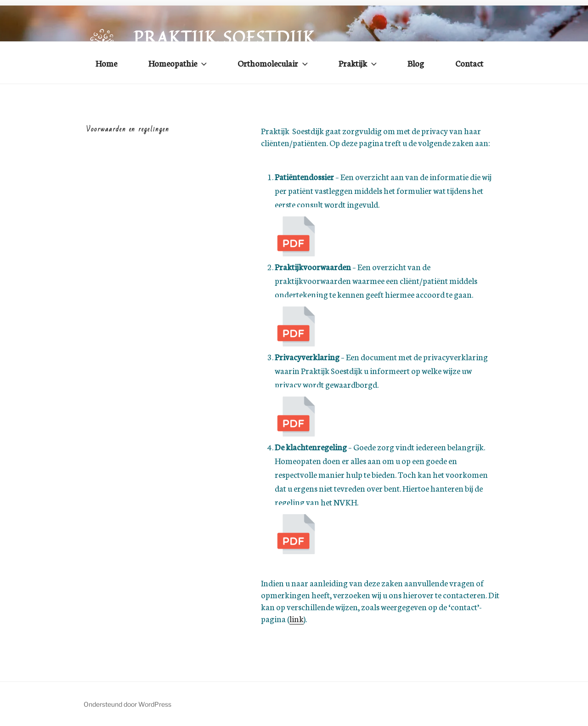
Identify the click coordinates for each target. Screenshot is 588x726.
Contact (469, 63)
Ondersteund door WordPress (127, 704)
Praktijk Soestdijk (225, 37)
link (297, 618)
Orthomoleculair (274, 63)
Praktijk (359, 63)
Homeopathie (178, 63)
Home (106, 63)
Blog (416, 63)
